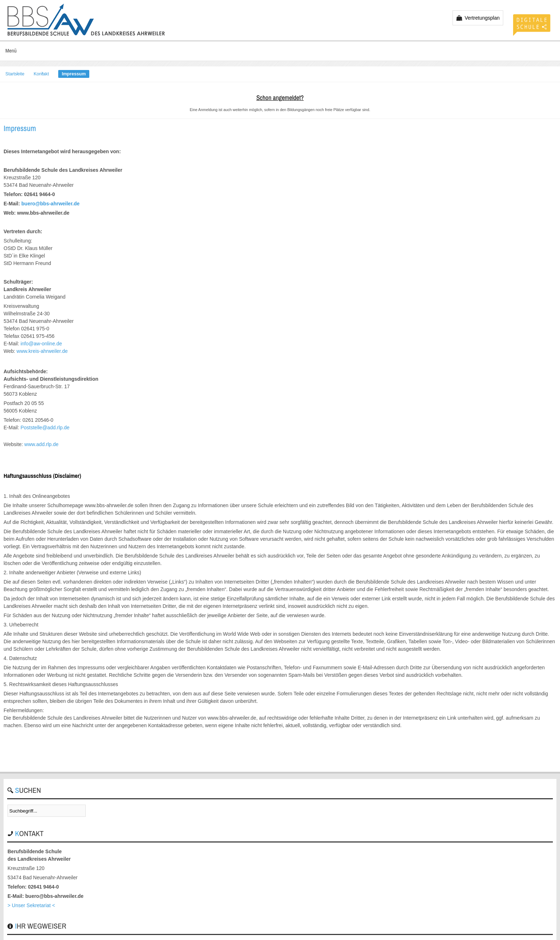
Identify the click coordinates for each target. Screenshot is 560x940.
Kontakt (41, 74)
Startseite (15, 74)
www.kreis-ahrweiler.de (42, 351)
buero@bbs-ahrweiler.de (51, 204)
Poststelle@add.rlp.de (45, 427)
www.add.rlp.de (41, 444)
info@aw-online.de (41, 344)
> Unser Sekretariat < (31, 905)
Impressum (20, 128)
